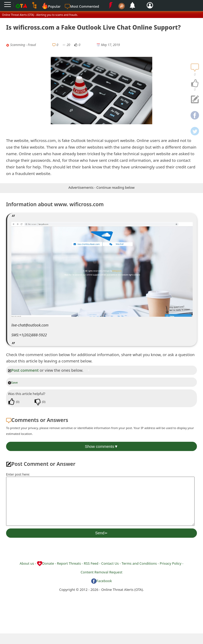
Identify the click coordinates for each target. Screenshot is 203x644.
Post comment (23, 370)
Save (13, 382)
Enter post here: (18, 474)
